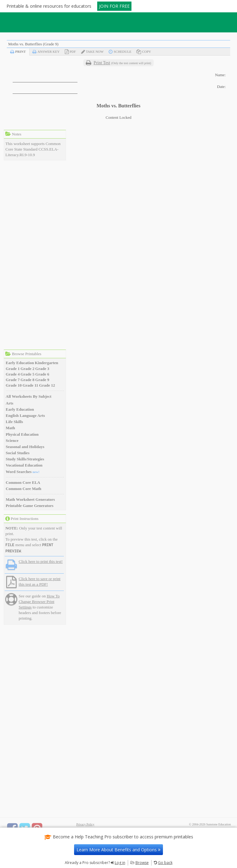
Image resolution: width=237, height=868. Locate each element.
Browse (142, 863)
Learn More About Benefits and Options (118, 850)
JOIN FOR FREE (114, 6)
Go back (165, 863)
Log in (120, 863)
